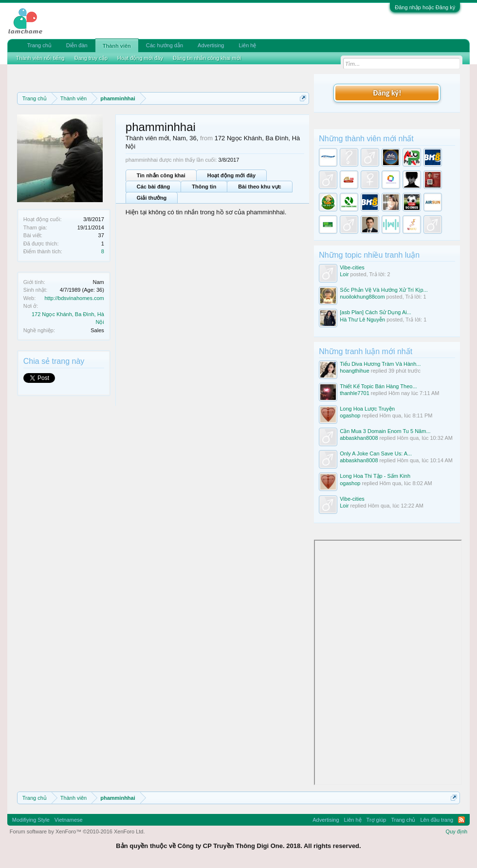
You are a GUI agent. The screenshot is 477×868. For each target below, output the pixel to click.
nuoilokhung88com (362, 297)
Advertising (211, 45)
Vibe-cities (352, 267)
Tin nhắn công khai (161, 175)
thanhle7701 (355, 393)
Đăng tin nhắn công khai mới (207, 58)
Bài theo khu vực (259, 187)
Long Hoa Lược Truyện (367, 409)
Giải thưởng (152, 198)
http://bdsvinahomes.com (74, 298)
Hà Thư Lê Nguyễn (362, 320)
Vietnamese (69, 820)
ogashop (350, 415)
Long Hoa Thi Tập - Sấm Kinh (375, 476)
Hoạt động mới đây (231, 175)
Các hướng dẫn (165, 45)
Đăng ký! (387, 93)
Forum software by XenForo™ (77, 831)
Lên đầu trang (437, 820)
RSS (461, 820)
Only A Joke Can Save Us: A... (376, 453)
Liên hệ (247, 45)
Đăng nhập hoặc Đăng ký (425, 7)
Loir (344, 274)
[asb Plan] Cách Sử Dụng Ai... (376, 312)
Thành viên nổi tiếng (40, 58)
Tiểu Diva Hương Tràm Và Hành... (380, 364)
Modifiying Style (31, 820)
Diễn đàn (77, 45)
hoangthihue (355, 371)
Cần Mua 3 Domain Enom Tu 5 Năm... (385, 431)
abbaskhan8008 (359, 438)
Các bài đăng (153, 187)
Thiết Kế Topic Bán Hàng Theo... (378, 386)
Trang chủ (39, 45)
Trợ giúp (376, 820)
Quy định (457, 831)
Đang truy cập (91, 58)
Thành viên (117, 46)
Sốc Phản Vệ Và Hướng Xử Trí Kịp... (384, 290)
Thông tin (204, 187)
